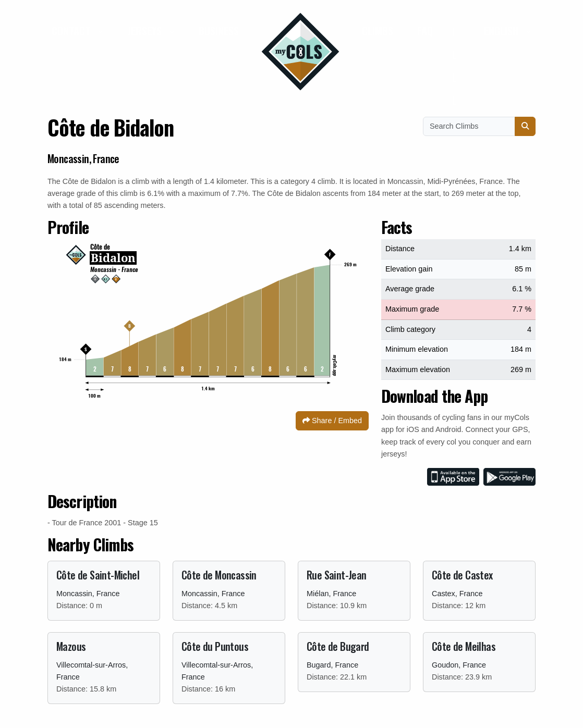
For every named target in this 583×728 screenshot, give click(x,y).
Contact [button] (72, 31)
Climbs (378, 31)
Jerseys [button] (146, 31)
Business (219, 31)
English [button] (502, 31)
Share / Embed (332, 421)
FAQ (425, 31)
